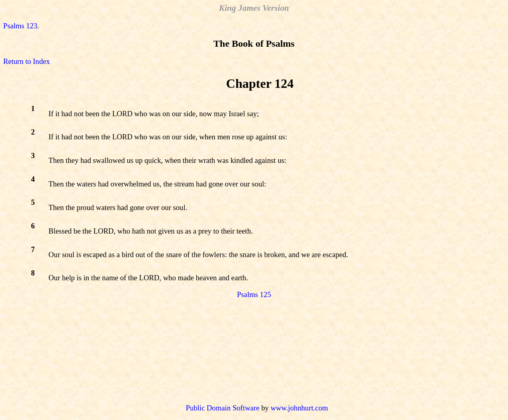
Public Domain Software (223, 408)
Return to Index (27, 61)
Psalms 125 (254, 294)
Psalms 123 (20, 26)
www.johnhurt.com (299, 408)
